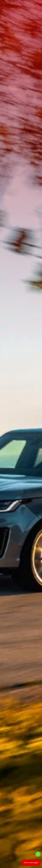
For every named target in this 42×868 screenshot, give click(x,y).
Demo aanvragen (31, 863)
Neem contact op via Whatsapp (38, 854)
